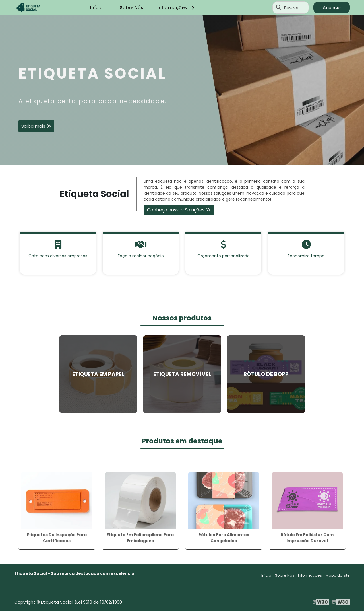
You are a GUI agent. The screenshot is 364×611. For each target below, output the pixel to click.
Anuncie (332, 8)
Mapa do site (338, 575)
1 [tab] (182, 158)
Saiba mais (33, 126)
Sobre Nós (132, 8)
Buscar (291, 8)
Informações (177, 8)
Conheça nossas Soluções (176, 210)
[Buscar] (279, 8)
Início (96, 8)
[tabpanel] (182, 90)
